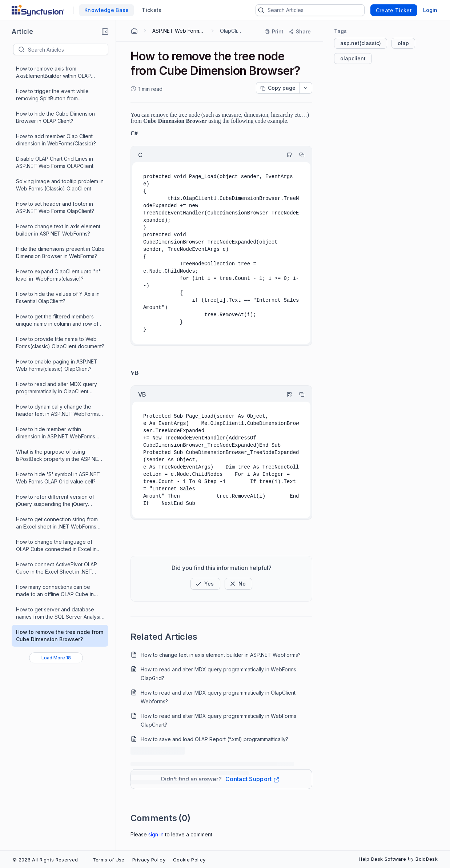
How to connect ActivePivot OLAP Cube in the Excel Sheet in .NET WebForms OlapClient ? (57, 568)
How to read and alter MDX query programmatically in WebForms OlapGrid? (218, 674)
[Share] (299, 32)
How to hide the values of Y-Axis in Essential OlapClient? (58, 298)
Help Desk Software (382, 859)
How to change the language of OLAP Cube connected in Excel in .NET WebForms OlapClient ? (56, 546)
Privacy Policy (149, 860)
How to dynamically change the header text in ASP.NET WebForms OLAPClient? (57, 411)
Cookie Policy (189, 860)
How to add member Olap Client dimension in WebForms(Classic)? (56, 140)
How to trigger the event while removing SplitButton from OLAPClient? (52, 95)
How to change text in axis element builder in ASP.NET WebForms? (58, 230)
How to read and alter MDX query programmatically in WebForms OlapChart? (218, 720)
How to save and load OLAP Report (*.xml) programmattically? (214, 739)
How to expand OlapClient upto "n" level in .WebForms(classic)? (59, 275)
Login (430, 10)
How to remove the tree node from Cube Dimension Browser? (60, 636)
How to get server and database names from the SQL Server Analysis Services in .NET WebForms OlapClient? (59, 613)
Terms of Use (109, 860)
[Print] (274, 32)
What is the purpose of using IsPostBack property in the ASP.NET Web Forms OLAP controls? (59, 456)
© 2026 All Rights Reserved (45, 860)
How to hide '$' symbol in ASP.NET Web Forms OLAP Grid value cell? (58, 478)
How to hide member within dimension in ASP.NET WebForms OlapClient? (56, 433)
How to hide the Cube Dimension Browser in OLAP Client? (55, 117)
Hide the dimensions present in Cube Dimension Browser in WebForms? (60, 252)
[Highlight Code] (286, 155)
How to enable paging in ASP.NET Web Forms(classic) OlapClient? (57, 365)
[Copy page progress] (278, 88)
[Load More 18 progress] (56, 658)
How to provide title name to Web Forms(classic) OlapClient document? (60, 343)
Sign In (156, 834)
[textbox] (68, 49)
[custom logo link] (38, 10)
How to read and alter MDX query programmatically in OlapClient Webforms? (57, 388)
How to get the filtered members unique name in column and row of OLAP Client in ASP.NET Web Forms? (59, 320)
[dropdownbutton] (306, 88)
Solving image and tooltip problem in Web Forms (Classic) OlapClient (60, 185)
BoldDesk (427, 859)
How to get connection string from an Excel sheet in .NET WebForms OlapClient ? (57, 523)
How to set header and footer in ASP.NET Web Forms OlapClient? (55, 207)
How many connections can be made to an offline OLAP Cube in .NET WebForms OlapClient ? (55, 591)
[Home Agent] (134, 31)
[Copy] (298, 155)
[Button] (238, 584)
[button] (105, 32)
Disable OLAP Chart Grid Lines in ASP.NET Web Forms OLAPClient (55, 162)
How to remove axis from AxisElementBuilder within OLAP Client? (53, 73)
